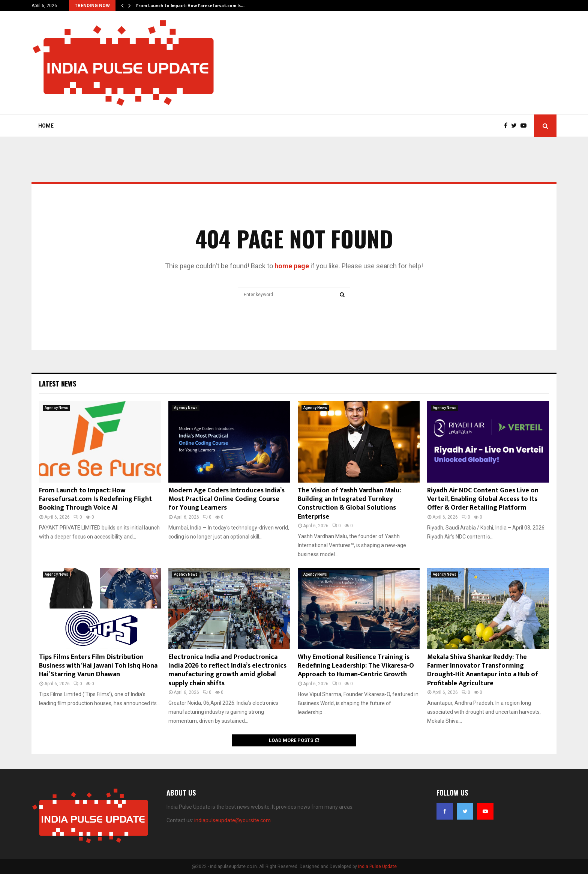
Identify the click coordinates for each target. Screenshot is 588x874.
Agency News (56, 408)
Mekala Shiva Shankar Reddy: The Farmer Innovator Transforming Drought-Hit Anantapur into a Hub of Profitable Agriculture (483, 670)
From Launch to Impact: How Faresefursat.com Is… (190, 6)
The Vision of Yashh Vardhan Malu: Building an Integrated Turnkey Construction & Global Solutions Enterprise (349, 504)
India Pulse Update (377, 866)
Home (46, 126)
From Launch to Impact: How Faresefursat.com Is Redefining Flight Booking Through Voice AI (95, 499)
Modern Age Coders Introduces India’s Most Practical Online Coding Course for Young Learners (226, 499)
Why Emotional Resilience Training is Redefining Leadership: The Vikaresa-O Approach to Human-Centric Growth (356, 666)
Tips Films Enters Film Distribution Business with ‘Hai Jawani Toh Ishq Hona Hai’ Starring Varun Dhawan (98, 666)
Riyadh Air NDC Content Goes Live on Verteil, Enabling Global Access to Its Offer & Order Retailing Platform (483, 499)
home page (292, 266)
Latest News (58, 384)
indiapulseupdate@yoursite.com (232, 820)
